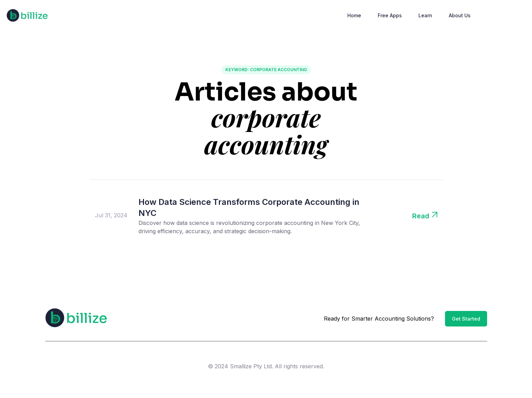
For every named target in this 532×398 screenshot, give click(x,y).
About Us (460, 15)
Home (354, 15)
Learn (425, 15)
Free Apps (390, 15)
